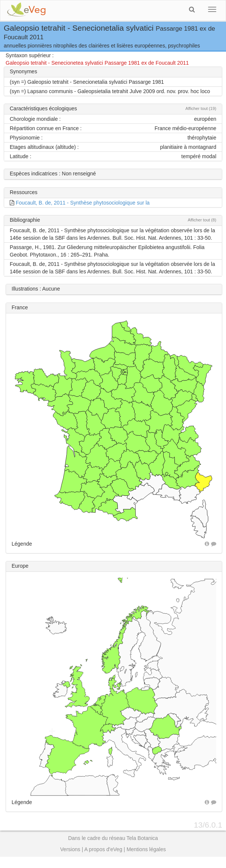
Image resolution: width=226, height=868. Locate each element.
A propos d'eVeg (103, 849)
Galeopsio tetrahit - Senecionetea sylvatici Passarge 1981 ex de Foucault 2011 (97, 63)
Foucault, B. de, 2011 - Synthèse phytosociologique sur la (83, 203)
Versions (70, 849)
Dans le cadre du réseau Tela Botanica (113, 838)
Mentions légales (146, 849)
